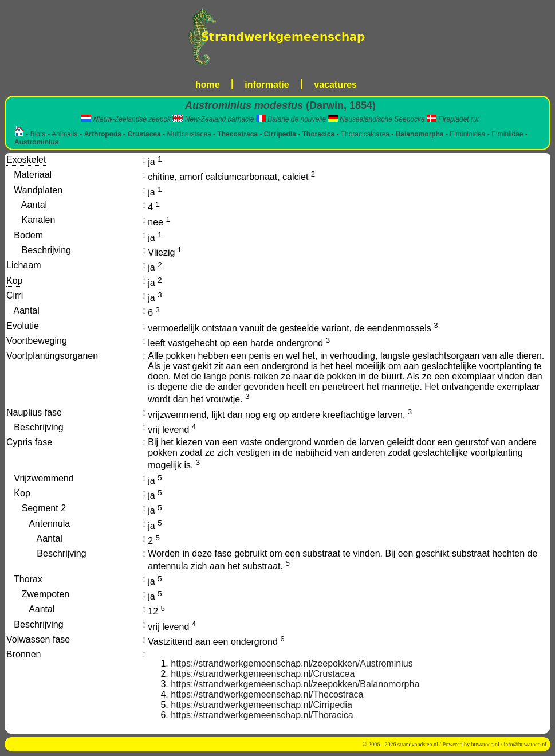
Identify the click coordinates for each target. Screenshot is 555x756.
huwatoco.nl (485, 744)
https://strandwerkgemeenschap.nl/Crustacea (263, 674)
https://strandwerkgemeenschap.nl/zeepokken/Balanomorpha (295, 684)
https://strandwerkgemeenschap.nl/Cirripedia (261, 705)
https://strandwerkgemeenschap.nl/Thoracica (262, 715)
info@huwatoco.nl (525, 744)
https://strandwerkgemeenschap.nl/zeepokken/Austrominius (292, 663)
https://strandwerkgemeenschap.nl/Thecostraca (267, 694)
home (208, 85)
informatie (267, 85)
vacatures (335, 85)
